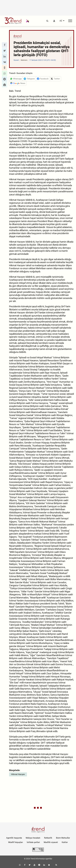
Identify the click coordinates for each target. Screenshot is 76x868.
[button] (5, 45)
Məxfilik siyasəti (51, 842)
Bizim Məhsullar (63, 838)
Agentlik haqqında (14, 838)
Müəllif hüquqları (16, 842)
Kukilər (65, 842)
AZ (61, 21)
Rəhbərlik (48, 838)
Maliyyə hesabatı (33, 838)
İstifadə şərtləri (33, 842)
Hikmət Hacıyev (18, 774)
